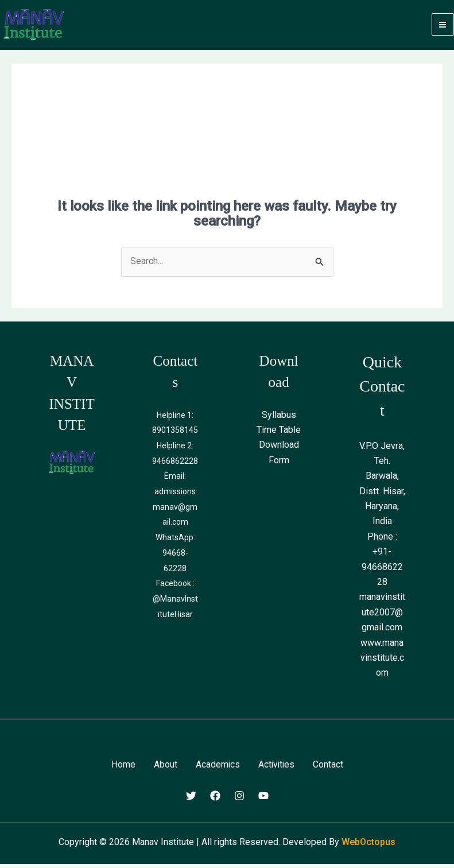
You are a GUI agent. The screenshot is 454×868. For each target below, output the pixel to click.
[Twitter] (191, 800)
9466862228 (175, 465)
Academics (217, 769)
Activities (277, 769)
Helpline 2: (175, 450)
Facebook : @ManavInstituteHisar (175, 601)
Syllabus (279, 419)
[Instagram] (239, 800)
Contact (329, 769)
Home (122, 769)
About (164, 769)
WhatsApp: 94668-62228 (175, 556)
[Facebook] (215, 800)
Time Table (279, 434)
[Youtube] (263, 800)
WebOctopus (368, 846)
